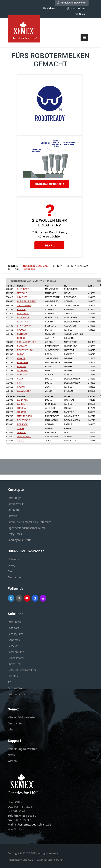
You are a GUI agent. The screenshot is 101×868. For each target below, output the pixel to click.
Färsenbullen (16, 652)
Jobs (10, 729)
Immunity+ (15, 498)
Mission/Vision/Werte (21, 717)
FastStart (13, 628)
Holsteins (14, 559)
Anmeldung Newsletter (72, 3)
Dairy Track (15, 534)
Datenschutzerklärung (49, 859)
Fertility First (16, 634)
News (11, 755)
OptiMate (14, 510)
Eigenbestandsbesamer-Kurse (27, 528)
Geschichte (15, 723)
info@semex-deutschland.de (33, 824)
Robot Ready (16, 658)
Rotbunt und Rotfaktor (22, 670)
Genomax (14, 640)
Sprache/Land (76, 8)
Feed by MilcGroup (20, 540)
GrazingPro (15, 688)
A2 (9, 682)
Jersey (12, 565)
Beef (11, 571)
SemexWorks (16, 504)
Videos (49, 8)
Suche (81, 14)
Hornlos (13, 676)
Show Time (15, 664)
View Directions (16, 829)
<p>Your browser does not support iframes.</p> (50, 355)
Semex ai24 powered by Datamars (29, 522)
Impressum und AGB (21, 859)
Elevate (12, 516)
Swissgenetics (16, 694)
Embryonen (15, 577)
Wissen (12, 761)
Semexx (13, 646)
